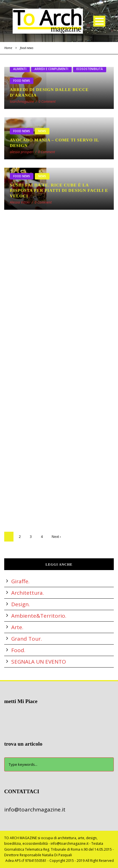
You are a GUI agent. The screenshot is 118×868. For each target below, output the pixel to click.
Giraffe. (20, 581)
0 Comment (47, 102)
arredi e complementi (51, 69)
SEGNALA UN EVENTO (39, 662)
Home (8, 48)
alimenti (20, 69)
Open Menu (99, 21)
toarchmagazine (22, 102)
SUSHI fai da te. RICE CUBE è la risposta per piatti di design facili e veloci (59, 191)
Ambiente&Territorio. (39, 616)
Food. (18, 650)
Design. (21, 604)
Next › (56, 537)
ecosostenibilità (90, 69)
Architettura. (28, 593)
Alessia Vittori (20, 202)
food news (22, 81)
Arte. (17, 627)
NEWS (42, 131)
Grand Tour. (27, 639)
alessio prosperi (22, 152)
